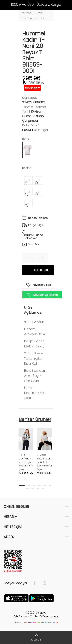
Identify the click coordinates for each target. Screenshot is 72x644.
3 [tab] (34, 486)
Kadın (39, 13)
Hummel (28, 130)
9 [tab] (38, 488)
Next (50, 439)
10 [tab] (43, 488)
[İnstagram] (43, 583)
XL (29, 203)
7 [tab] (27, 488)
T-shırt (41, 18)
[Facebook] (36, 583)
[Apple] (16, 598)
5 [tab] (45, 486)
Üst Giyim (29, 18)
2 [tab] (29, 486)
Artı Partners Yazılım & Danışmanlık (36, 616)
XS (29, 180)
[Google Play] (41, 598)
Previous (20, 439)
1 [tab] (22, 486)
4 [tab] (39, 486)
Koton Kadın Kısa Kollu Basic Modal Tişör (44, 464)
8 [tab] (33, 488)
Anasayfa (27, 13)
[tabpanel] (26, 449)
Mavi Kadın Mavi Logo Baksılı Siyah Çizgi (26, 464)
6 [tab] (50, 486)
